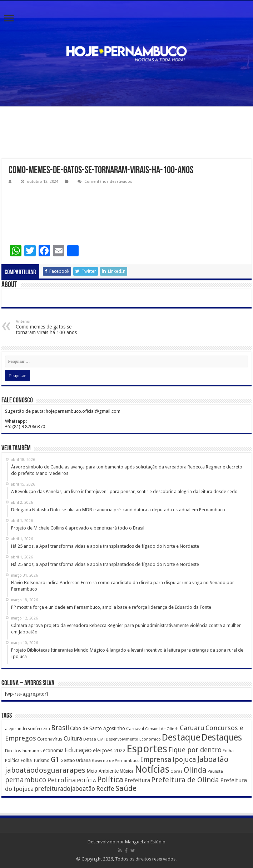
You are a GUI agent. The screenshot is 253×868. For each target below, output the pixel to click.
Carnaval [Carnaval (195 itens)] (135, 729)
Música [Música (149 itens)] (127, 771)
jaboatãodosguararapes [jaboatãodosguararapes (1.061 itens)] (45, 770)
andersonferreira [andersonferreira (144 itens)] (33, 729)
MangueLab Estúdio (145, 842)
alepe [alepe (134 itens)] (10, 729)
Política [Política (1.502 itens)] (110, 779)
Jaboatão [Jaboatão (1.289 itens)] (213, 759)
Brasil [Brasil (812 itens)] (60, 728)
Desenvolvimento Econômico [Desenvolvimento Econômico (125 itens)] (133, 739)
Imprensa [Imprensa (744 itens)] (156, 760)
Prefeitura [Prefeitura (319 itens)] (137, 781)
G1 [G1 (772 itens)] (55, 760)
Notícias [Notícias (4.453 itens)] (152, 769)
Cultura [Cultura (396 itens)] (73, 739)
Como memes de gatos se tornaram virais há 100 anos (52, 327)
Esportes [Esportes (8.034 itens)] (147, 749)
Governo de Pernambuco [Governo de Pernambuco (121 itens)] (116, 761)
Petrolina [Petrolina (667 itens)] (61, 780)
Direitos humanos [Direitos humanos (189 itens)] (23, 751)
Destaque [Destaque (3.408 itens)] (181, 737)
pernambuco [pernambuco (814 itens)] (26, 780)
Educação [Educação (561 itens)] (78, 750)
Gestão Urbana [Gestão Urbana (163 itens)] (76, 760)
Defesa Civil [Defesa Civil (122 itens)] (94, 739)
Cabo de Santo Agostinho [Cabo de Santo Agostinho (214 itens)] (98, 728)
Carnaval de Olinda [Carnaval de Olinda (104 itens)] (162, 729)
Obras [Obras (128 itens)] (177, 771)
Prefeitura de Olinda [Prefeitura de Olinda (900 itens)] (185, 780)
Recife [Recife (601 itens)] (105, 789)
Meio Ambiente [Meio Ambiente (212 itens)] (103, 771)
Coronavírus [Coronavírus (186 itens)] (50, 739)
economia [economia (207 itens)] (53, 751)
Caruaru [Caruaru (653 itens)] (192, 728)
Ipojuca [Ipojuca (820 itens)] (184, 760)
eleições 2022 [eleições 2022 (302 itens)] (109, 751)
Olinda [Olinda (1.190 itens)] (195, 770)
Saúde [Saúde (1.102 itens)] (126, 788)
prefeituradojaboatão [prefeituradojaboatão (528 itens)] (65, 789)
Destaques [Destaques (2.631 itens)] (222, 737)
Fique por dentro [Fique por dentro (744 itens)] (195, 750)
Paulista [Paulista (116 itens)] (215, 771)
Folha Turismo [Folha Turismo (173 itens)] (35, 760)
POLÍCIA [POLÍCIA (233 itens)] (86, 781)
